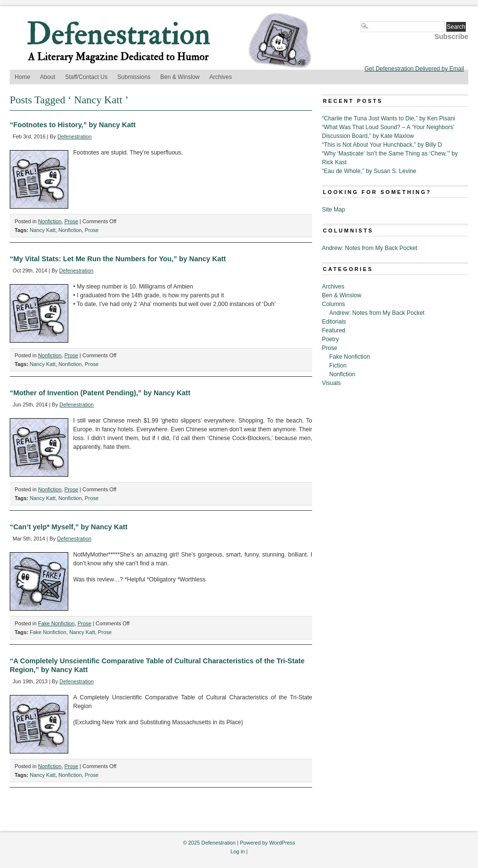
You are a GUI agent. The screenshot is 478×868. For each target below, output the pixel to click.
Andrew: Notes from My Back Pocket (369, 248)
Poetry (330, 339)
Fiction (338, 366)
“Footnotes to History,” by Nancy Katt (73, 125)
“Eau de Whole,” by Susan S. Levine (369, 171)
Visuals (331, 383)
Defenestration (75, 136)
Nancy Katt (43, 230)
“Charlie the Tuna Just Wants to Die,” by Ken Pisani (388, 118)
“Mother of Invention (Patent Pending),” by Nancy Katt (100, 393)
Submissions (134, 77)
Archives (220, 77)
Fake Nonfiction (56, 623)
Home (22, 77)
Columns (333, 304)
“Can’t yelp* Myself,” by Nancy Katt (69, 527)
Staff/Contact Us (86, 77)
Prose (71, 221)
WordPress (282, 843)
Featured (334, 330)
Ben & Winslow (180, 77)
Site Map (333, 210)
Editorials (334, 322)
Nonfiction (50, 221)
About (48, 77)
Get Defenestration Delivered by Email (414, 69)
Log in (237, 851)
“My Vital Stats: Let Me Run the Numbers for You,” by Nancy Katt (118, 259)
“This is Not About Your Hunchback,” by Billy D (382, 145)
